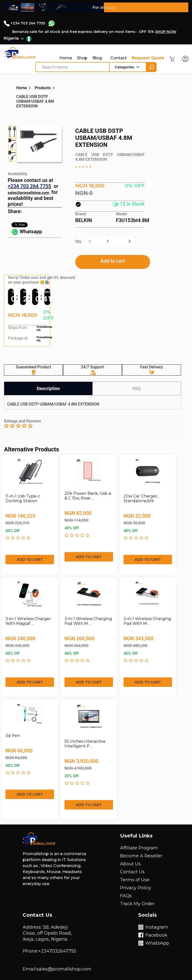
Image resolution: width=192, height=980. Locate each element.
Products (43, 88)
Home (66, 58)
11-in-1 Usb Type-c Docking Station (23, 498)
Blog (97, 58)
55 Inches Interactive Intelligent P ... (85, 744)
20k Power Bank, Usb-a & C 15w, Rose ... (88, 496)
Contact (119, 58)
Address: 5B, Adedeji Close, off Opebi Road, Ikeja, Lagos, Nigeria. (47, 933)
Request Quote (148, 58)
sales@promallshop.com (29, 193)
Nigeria (11, 38)
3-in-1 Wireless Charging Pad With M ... (88, 621)
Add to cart (113, 261)
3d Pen (13, 736)
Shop (82, 58)
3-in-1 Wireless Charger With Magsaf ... (28, 621)
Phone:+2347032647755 (49, 951)
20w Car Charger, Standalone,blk (141, 498)
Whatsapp (27, 232)
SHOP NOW (166, 32)
